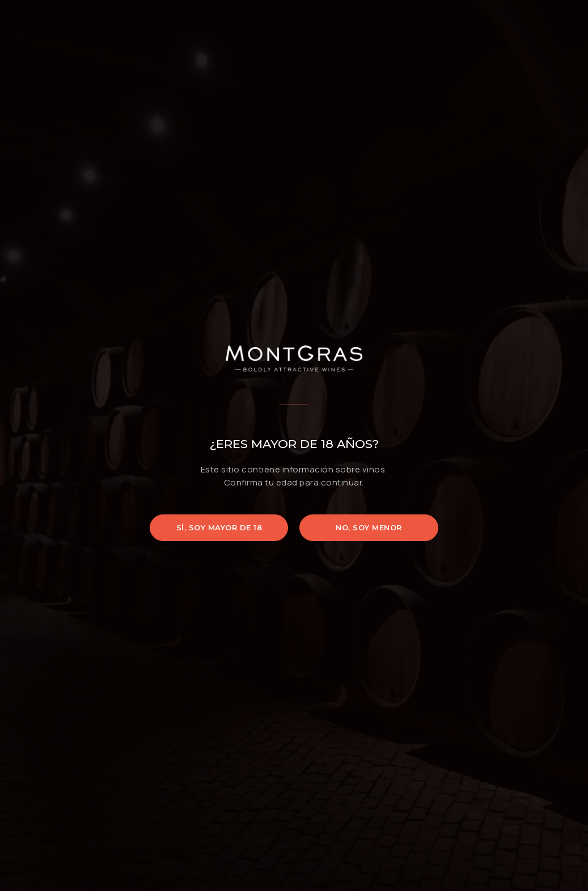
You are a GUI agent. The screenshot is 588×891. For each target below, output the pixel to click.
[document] (294, 445)
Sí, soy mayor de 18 (219, 527)
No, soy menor (369, 527)
